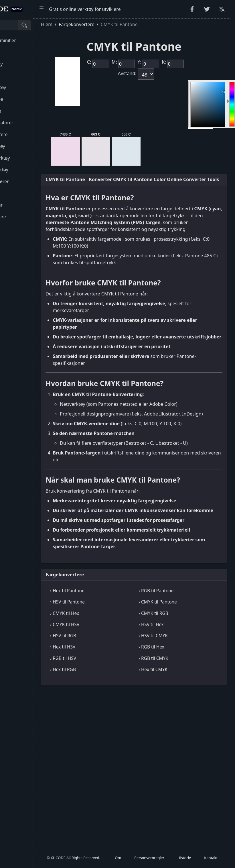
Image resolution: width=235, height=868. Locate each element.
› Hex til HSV (108, 740)
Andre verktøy (20, 240)
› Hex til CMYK (176, 763)
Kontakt (211, 861)
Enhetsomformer (24, 205)
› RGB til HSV (108, 751)
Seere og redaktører (27, 181)
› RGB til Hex (174, 740)
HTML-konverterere (26, 134)
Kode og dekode (23, 111)
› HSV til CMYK (176, 729)
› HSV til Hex (174, 718)
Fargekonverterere (25, 217)
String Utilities (21, 52)
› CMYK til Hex (109, 706)
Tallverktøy (17, 76)
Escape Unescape (24, 99)
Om (118, 861)
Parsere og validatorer (29, 123)
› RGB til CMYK (176, 751)
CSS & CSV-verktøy (25, 146)
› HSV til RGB (108, 729)
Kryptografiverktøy (25, 87)
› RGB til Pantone (179, 684)
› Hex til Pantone (112, 684)
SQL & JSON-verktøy (26, 170)
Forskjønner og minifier (30, 40)
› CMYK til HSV (110, 718)
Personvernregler (149, 861)
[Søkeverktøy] (32, 25)
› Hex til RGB (108, 763)
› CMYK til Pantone (180, 695)
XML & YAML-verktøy (27, 158)
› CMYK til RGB (176, 706)
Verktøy (14, 193)
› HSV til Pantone (112, 695)
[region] (39, 443)
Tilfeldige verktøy (24, 64)
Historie (184, 861)
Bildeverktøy (19, 228)
